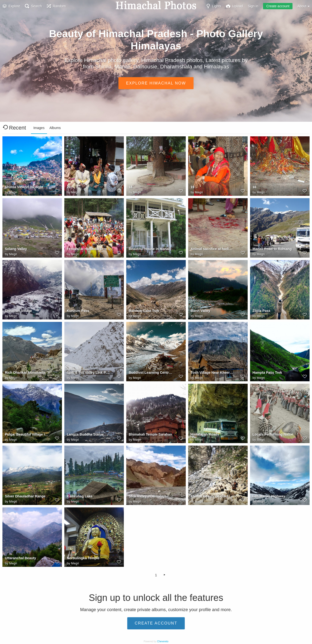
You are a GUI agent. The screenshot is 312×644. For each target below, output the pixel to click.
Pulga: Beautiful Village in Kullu (27, 434)
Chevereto (163, 641)
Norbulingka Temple (83, 558)
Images (39, 128)
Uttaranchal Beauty (20, 558)
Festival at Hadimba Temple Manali (89, 249)
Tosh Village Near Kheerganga (212, 373)
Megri (13, 192)
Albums (55, 128)
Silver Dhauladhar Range (25, 496)
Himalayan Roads (205, 434)
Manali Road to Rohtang (272, 249)
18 (131, 187)
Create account (278, 6)
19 (193, 187)
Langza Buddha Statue (85, 434)
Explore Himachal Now (156, 83)
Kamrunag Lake (80, 496)
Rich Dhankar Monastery (25, 373)
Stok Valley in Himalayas (149, 496)
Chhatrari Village (18, 311)
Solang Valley (16, 249)
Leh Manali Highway (269, 496)
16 (254, 187)
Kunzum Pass (78, 311)
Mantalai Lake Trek (144, 311)
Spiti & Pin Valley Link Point (89, 373)
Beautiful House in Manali (150, 249)
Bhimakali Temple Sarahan (150, 434)
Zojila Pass (261, 311)
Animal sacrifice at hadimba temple (212, 249)
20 (69, 187)
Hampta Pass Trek (267, 373)
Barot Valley (200, 311)
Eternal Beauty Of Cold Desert (212, 496)
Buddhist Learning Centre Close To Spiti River (151, 373)
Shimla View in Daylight (24, 187)
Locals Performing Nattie (273, 434)
